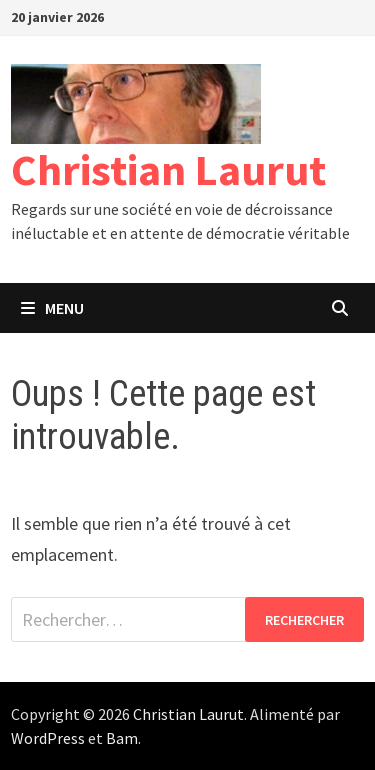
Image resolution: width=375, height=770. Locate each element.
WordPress (48, 738)
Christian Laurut (168, 169)
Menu (52, 308)
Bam (122, 738)
